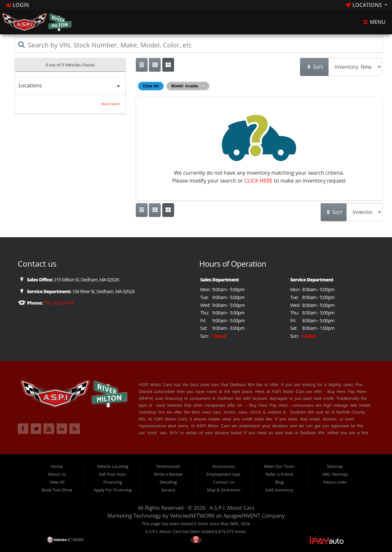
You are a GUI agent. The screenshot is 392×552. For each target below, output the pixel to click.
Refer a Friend (279, 474)
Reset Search (111, 104)
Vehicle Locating (113, 466)
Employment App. (224, 474)
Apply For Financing (113, 490)
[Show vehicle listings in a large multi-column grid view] (155, 65)
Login (18, 5)
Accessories (224, 466)
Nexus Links (335, 482)
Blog (279, 482)
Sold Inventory (279, 490)
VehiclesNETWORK (192, 516)
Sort (315, 67)
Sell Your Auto (112, 474)
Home (57, 466)
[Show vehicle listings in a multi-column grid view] (168, 65)
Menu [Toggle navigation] (374, 22)
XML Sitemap (335, 474)
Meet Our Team (279, 466)
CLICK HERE (258, 181)
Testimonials (168, 466)
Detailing (168, 482)
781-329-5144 (58, 303)
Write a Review (168, 474)
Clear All (151, 86)
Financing (113, 482)
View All (57, 482)
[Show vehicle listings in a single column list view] (142, 65)
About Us (57, 474)
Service (168, 490)
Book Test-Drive (57, 490)
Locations (364, 5)
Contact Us (224, 482)
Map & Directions (224, 490)
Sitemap (335, 466)
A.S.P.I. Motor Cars (232, 508)
